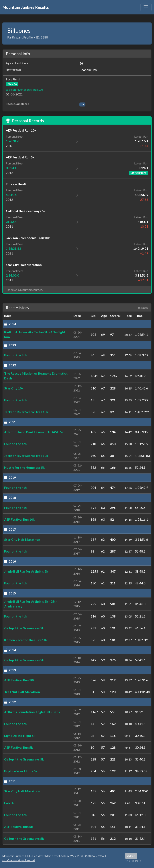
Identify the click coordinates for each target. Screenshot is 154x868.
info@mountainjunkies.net (19, 860)
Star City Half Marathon (22, 539)
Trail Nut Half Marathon (22, 692)
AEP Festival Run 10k (19, 519)
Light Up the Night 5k (20, 736)
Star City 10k (14, 388)
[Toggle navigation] (146, 7)
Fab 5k (9, 803)
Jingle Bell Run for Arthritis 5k (26, 571)
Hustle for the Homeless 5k (24, 467)
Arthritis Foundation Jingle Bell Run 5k (32, 712)
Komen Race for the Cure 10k (26, 640)
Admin (131, 856)
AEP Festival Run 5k (19, 747)
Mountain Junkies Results (26, 7)
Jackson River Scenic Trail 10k (24, 90)
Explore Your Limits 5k (21, 771)
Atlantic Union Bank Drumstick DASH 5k (34, 432)
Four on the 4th (15, 355)
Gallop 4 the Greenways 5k (24, 628)
